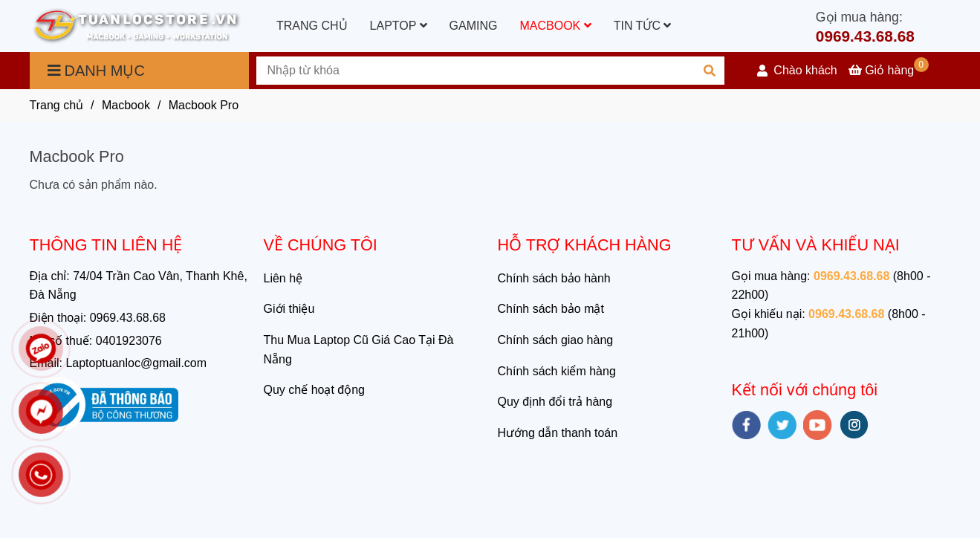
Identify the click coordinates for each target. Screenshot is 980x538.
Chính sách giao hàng (556, 340)
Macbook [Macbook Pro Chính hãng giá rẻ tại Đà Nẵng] (126, 105)
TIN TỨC (643, 26)
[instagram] (854, 425)
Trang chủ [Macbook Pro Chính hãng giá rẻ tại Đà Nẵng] (57, 105)
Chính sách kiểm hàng (557, 371)
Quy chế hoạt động (315, 390)
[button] (797, 71)
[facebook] (746, 425)
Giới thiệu (289, 309)
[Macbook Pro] (137, 26)
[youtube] (818, 425)
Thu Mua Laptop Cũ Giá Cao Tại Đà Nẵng (359, 350)
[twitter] (782, 425)
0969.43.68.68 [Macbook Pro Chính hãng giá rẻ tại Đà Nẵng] (865, 36)
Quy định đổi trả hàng (555, 402)
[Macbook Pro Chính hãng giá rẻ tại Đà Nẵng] (889, 70)
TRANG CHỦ (312, 26)
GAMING (474, 26)
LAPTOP (399, 26)
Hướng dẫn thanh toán (558, 433)
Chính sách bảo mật (551, 309)
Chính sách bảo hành (554, 278)
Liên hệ (283, 278)
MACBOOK (555, 26)
